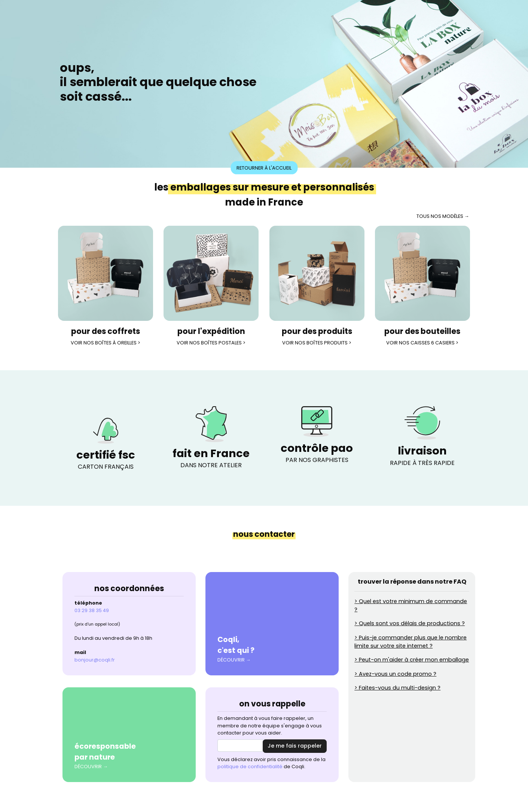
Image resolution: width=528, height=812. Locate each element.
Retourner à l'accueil (264, 168)
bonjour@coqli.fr (95, 660)
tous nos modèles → (443, 216)
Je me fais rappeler (295, 746)
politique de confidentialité (250, 767)
